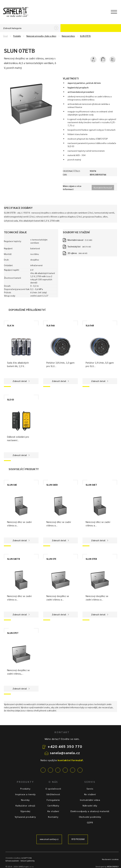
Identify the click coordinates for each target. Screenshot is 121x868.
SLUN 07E (51, 559)
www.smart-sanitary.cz (49, 839)
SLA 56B (90, 325)
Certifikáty (53, 805)
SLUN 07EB (91, 559)
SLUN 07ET (13, 633)
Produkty (17, 36)
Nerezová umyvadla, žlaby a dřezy (41, 36)
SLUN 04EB (52, 485)
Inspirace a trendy (25, 794)
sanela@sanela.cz (65, 753)
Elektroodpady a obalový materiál (90, 811)
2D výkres (72, 253)
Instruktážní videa (90, 800)
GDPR (90, 822)
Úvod (5, 36)
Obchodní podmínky (90, 817)
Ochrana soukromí (12, 861)
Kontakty (53, 817)
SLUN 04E (12, 485)
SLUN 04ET (91, 485)
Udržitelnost (53, 794)
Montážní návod (75, 240)
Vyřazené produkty (25, 817)
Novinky (25, 800)
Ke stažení (53, 811)
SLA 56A (51, 325)
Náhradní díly (90, 805)
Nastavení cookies (110, 859)
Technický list (74, 246)
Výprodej (25, 811)
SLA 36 (11, 325)
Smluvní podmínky (27, 861)
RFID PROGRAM (78, 839)
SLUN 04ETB (14, 559)
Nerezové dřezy (68, 36)
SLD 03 (11, 399)
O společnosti (53, 789)
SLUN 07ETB (85, 36)
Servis (90, 789)
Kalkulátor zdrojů (25, 805)
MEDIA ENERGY (113, 867)
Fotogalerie (53, 800)
